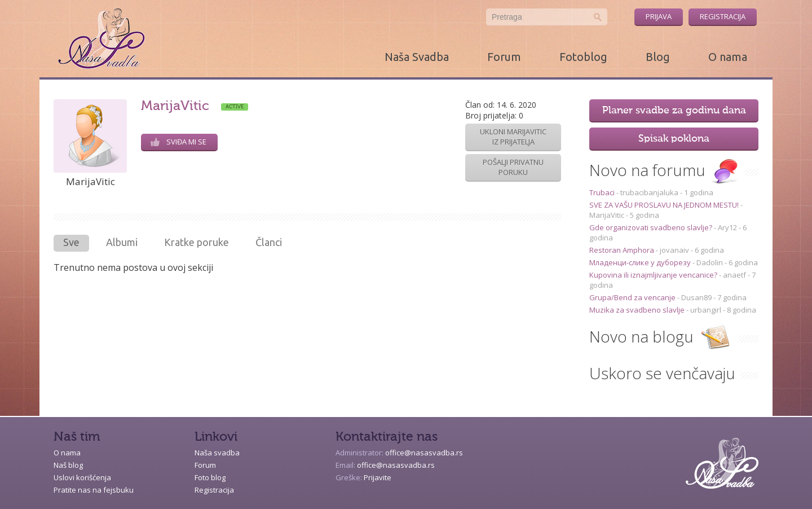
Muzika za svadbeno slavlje (638, 310)
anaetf (734, 275)
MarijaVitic (607, 215)
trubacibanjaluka (649, 192)
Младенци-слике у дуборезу (641, 262)
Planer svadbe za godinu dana (674, 111)
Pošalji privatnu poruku (513, 167)
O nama (728, 57)
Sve (71, 242)
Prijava (659, 16)
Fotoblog (583, 57)
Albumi (122, 242)
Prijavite (378, 477)
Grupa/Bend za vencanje (633, 297)
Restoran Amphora (623, 250)
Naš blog (68, 465)
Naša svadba (217, 453)
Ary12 (727, 227)
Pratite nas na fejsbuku (94, 490)
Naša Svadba (417, 57)
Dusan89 (696, 297)
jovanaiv (674, 250)
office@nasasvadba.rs (424, 453)
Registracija (723, 16)
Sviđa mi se (178, 142)
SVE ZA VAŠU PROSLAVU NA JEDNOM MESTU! (665, 205)
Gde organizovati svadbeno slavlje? (652, 227)
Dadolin (710, 262)
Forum (504, 57)
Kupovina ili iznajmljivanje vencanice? (654, 275)
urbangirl (706, 310)
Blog (658, 57)
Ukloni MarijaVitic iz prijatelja (513, 137)
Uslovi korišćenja (82, 477)
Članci (269, 242)
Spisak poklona (674, 139)
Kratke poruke (197, 242)
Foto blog (210, 477)
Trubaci (603, 192)
